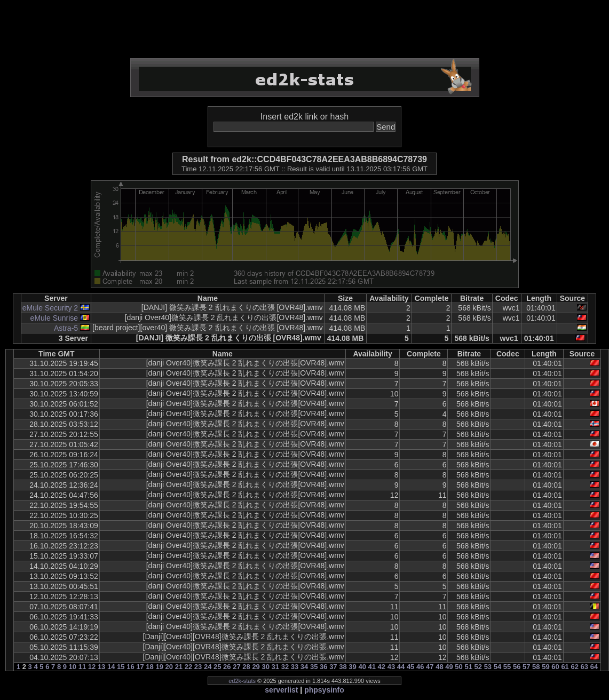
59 (545, 667)
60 (555, 667)
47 (430, 667)
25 (217, 667)
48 (439, 667)
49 (449, 667)
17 (140, 667)
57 (526, 667)
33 (295, 667)
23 (198, 667)
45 (410, 667)
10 (73, 667)
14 (111, 667)
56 (517, 667)
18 (149, 667)
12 (92, 667)
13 (101, 667)
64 (594, 667)
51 (468, 667)
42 (382, 667)
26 (227, 667)
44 (401, 667)
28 (246, 667)
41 (372, 667)
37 (333, 667)
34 (304, 667)
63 (584, 667)
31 (275, 667)
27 (236, 667)
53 (488, 667)
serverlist (281, 690)
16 (130, 667)
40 (362, 667)
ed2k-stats (242, 681)
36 (323, 667)
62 (574, 667)
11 (82, 667)
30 (265, 667)
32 (285, 667)
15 (121, 667)
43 (391, 667)
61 (565, 667)
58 (536, 667)
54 (497, 667)
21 (179, 667)
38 (343, 667)
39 (352, 667)
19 (159, 667)
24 (208, 667)
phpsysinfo (324, 690)
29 (256, 667)
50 (458, 667)
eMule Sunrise (54, 318)
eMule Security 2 (50, 308)
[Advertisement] (305, 29)
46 (420, 667)
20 (169, 667)
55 (507, 667)
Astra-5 (66, 328)
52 (478, 667)
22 (188, 667)
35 (314, 667)
